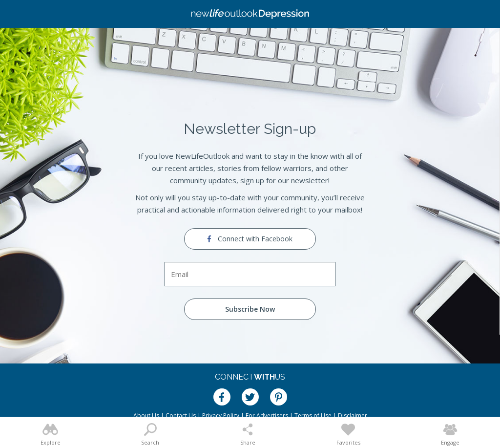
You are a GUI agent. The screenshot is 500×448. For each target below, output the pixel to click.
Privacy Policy (221, 416)
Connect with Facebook (250, 239)
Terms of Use (313, 416)
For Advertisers (267, 416)
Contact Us (181, 416)
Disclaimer (353, 416)
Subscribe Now (250, 309)
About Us (146, 416)
